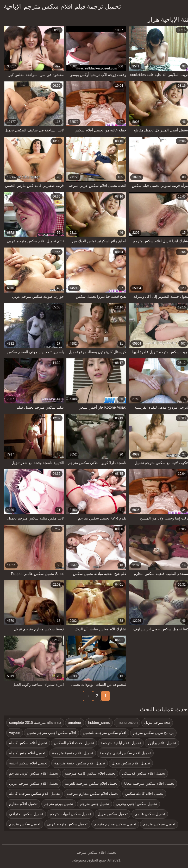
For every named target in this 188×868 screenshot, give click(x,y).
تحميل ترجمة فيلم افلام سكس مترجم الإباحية (60, 6)
